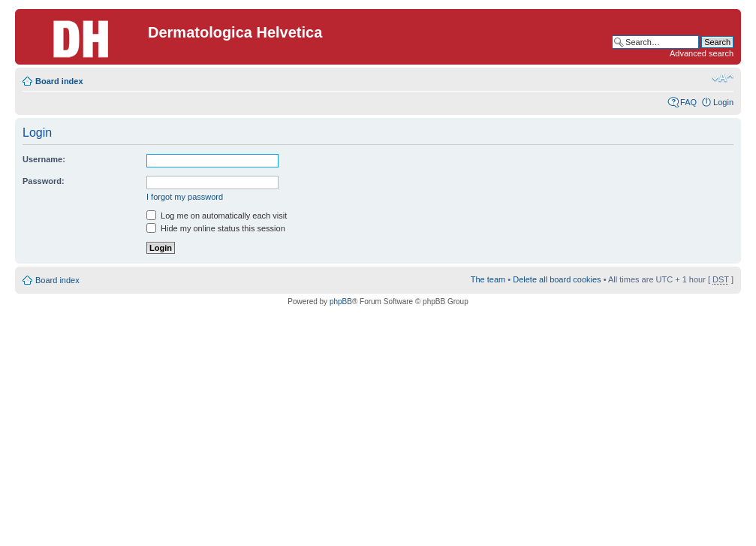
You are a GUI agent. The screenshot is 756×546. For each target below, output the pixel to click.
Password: (44, 181)
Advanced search (702, 53)
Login (723, 102)
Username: (44, 159)
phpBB (341, 302)
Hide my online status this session (216, 228)
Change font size (723, 78)
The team (488, 279)
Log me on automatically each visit (217, 216)
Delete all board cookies (557, 279)
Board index (59, 81)
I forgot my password (185, 197)
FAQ (688, 102)
